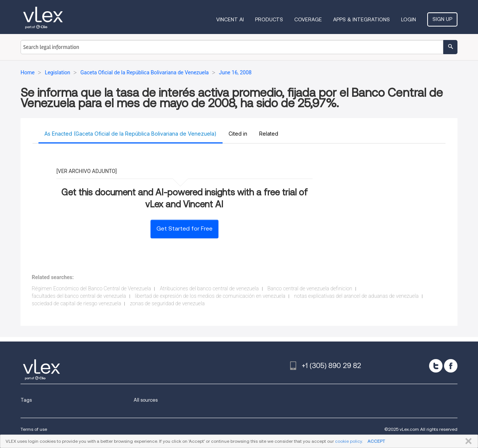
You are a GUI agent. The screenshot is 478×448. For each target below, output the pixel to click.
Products (269, 19)
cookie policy (348, 441)
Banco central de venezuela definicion (310, 288)
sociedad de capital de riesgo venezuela (76, 303)
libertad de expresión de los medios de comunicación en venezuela (210, 296)
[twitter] (436, 366)
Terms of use (34, 429)
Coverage (308, 19)
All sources (146, 400)
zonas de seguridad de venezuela (167, 303)
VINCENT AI (230, 19)
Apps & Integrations (361, 19)
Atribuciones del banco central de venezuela (209, 288)
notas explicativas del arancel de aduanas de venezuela (356, 296)
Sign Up (442, 19)
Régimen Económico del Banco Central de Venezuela (91, 288)
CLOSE (467, 441)
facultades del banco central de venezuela (79, 296)
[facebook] (451, 366)
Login (409, 19)
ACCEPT (376, 441)
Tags (26, 400)
